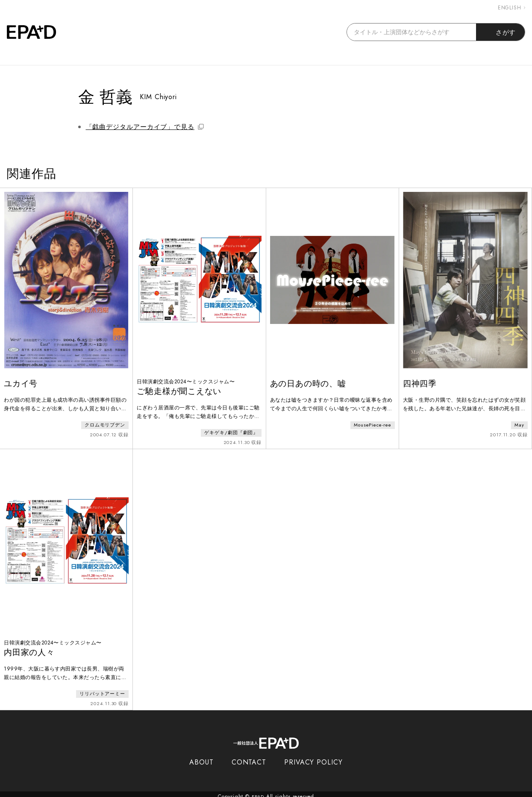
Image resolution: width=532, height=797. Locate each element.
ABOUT (201, 757)
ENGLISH (511, 8)
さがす (501, 32)
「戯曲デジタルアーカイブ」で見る (145, 127)
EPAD (258, 792)
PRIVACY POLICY (313, 757)
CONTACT (249, 757)
